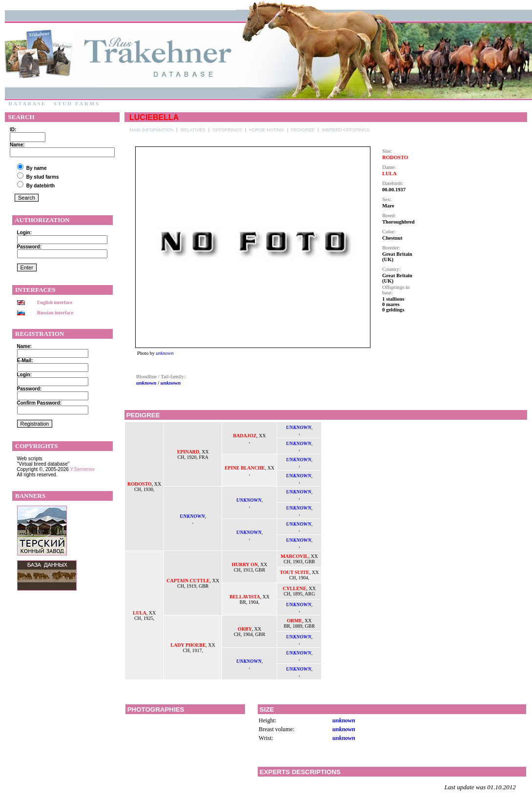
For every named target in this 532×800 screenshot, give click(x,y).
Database (27, 104)
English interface (55, 302)
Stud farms (77, 104)
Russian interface (55, 313)
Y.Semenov (82, 469)
